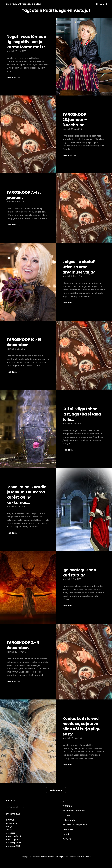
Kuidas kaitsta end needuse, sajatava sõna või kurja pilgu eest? (83, 731)
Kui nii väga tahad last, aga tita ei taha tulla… (83, 419)
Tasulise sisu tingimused (75, 830)
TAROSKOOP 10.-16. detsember (26, 347)
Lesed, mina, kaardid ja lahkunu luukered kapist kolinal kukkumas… (27, 500)
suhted (9, 835)
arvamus (10, 825)
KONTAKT (66, 820)
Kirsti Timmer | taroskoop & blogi (24, 4)
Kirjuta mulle (69, 825)
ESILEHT (65, 806)
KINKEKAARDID (68, 835)
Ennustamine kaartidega (73, 816)
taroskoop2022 (13, 851)
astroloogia (11, 828)
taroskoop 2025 (13, 845)
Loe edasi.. (13, 83)
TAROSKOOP (67, 811)
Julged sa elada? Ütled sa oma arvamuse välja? (80, 272)
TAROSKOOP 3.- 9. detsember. (25, 650)
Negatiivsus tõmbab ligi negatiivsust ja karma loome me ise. (28, 44)
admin (10, 56)
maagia (9, 831)
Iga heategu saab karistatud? (81, 578)
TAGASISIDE (67, 844)
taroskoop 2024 (13, 841)
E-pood (65, 839)
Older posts (56, 795)
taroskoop (11, 838)
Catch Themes (86, 862)
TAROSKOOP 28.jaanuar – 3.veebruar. (76, 125)
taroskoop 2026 (13, 848)
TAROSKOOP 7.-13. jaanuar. (25, 200)
